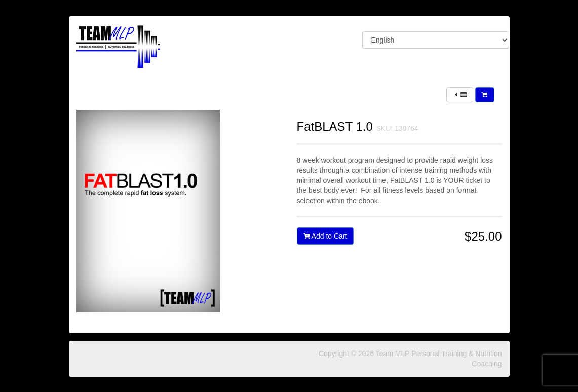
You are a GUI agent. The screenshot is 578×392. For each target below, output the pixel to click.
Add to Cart (325, 236)
